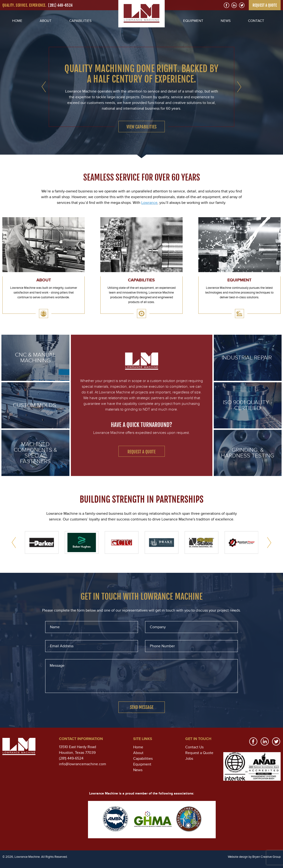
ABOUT (46, 21)
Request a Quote (141, 452)
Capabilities (143, 759)
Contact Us (194, 747)
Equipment (142, 764)
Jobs (189, 759)
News (138, 770)
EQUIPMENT (193, 21)
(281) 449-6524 (60, 5)
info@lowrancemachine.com (83, 764)
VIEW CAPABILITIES (141, 127)
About (138, 753)
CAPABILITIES (80, 21)
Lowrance (149, 203)
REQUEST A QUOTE (265, 5)
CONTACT (256, 21)
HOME (17, 21)
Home (138, 747)
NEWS (226, 21)
